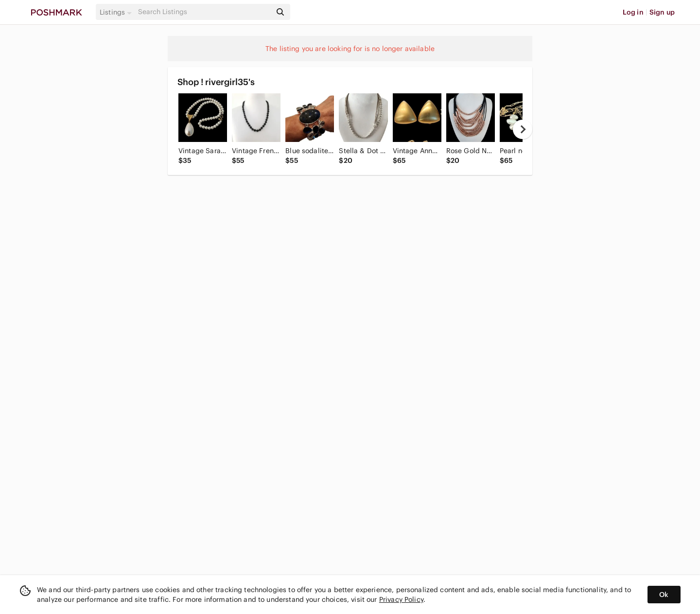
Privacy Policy (401, 599)
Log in (633, 12)
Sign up (662, 12)
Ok (664, 595)
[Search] (204, 12)
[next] (523, 129)
